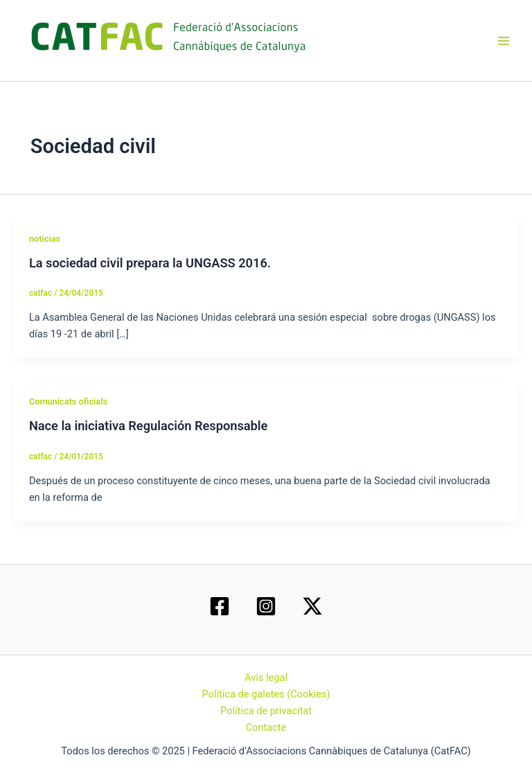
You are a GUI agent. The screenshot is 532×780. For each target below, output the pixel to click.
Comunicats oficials (68, 401)
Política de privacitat (266, 711)
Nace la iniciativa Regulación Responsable (148, 426)
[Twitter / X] (312, 606)
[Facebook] (220, 606)
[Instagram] (266, 606)
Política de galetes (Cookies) (266, 694)
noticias (45, 239)
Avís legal (266, 677)
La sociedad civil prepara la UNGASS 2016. (150, 263)
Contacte (266, 727)
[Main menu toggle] (504, 41)
